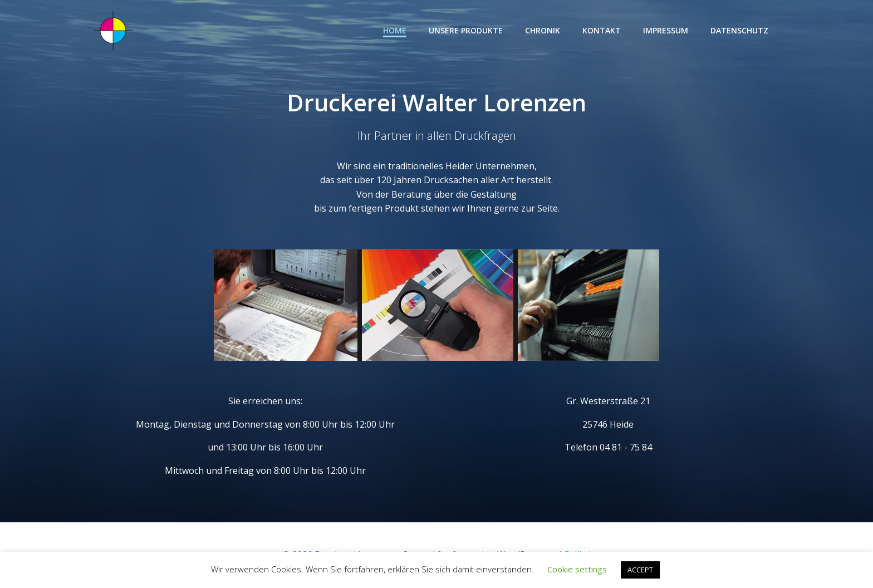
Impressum (666, 30)
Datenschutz (739, 30)
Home (395, 30)
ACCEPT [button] (640, 570)
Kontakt (602, 30)
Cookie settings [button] (577, 569)
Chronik (543, 30)
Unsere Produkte (466, 30)
